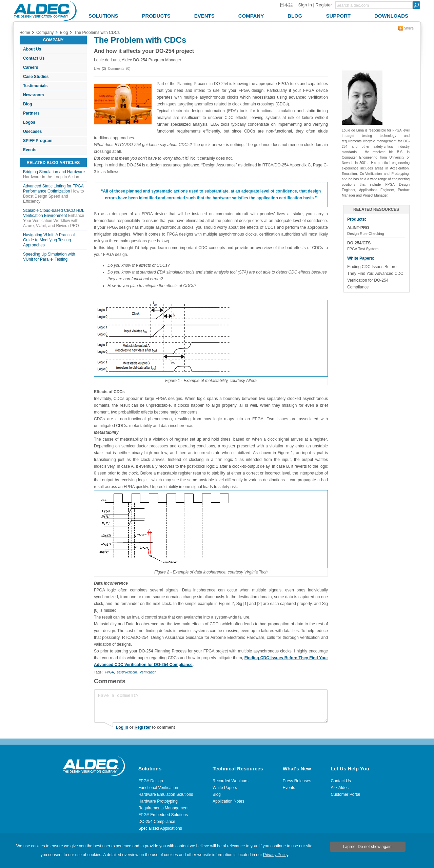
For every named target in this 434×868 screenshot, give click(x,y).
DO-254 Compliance (157, 822)
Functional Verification (158, 788)
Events (30, 150)
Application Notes (228, 801)
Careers (31, 67)
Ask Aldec (340, 788)
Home (25, 33)
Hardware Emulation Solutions (166, 794)
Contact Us (34, 58)
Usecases (32, 132)
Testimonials (35, 86)
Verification (148, 672)
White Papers (225, 788)
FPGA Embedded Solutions (163, 815)
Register (324, 5)
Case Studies (36, 77)
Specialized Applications (160, 828)
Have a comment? (211, 706)
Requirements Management (163, 808)
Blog (28, 104)
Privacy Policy (276, 855)
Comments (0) (119, 69)
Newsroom (33, 95)
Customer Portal (345, 794)
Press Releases (297, 781)
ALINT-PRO (358, 228)
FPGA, (110, 672)
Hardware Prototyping (158, 801)
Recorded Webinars (231, 781)
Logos (29, 122)
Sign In (305, 5)
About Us (32, 49)
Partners (31, 113)
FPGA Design (151, 781)
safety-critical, (127, 672)
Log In (122, 727)
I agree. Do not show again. (368, 847)
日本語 (286, 5)
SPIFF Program (38, 141)
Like (97, 69)
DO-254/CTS (359, 243)
